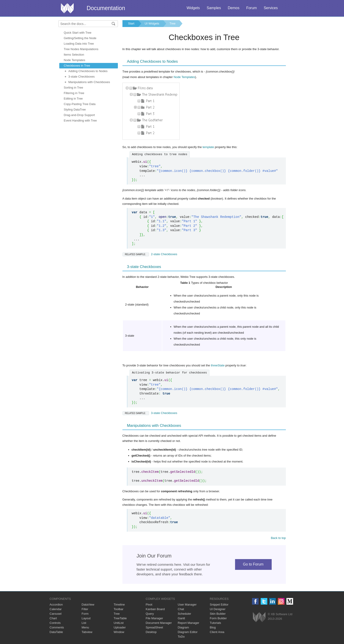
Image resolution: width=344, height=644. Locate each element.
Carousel (56, 614)
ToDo (181, 637)
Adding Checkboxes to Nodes (88, 71)
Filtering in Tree (74, 93)
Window (119, 632)
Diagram (183, 627)
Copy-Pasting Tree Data (80, 104)
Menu (85, 627)
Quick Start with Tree (78, 33)
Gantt (181, 618)
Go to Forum (253, 564)
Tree (173, 23)
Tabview (87, 632)
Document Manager (159, 623)
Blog (213, 627)
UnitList (119, 623)
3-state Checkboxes (82, 77)
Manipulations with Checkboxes (89, 82)
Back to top (278, 538)
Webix (259, 617)
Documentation (106, 8)
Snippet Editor (219, 605)
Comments (57, 627)
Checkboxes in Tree (77, 66)
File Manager (154, 618)
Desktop (151, 632)
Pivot (149, 605)
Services (271, 8)
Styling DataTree (75, 110)
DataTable (56, 632)
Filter (85, 609)
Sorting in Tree (74, 88)
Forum (252, 8)
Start (131, 23)
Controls (55, 623)
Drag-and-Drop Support (79, 115)
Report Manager (189, 623)
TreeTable (120, 618)
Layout (86, 618)
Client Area (217, 632)
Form (85, 614)
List (84, 623)
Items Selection (74, 55)
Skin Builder (218, 614)
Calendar (56, 609)
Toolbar (119, 609)
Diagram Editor (188, 632)
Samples (214, 8)
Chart (53, 618)
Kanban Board (155, 609)
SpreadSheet (154, 627)
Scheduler (185, 614)
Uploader (120, 627)
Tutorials (215, 623)
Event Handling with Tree (80, 120)
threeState (218, 365)
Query (150, 614)
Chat (181, 609)
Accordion (56, 605)
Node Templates (75, 60)
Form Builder (218, 618)
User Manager (187, 605)
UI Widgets (152, 23)
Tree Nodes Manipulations (81, 49)
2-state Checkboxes (150, 254)
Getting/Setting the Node (80, 38)
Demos (234, 8)
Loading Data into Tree (79, 44)
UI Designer (218, 609)
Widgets (193, 8)
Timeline (119, 605)
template (208, 147)
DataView (88, 605)
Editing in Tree (73, 99)
